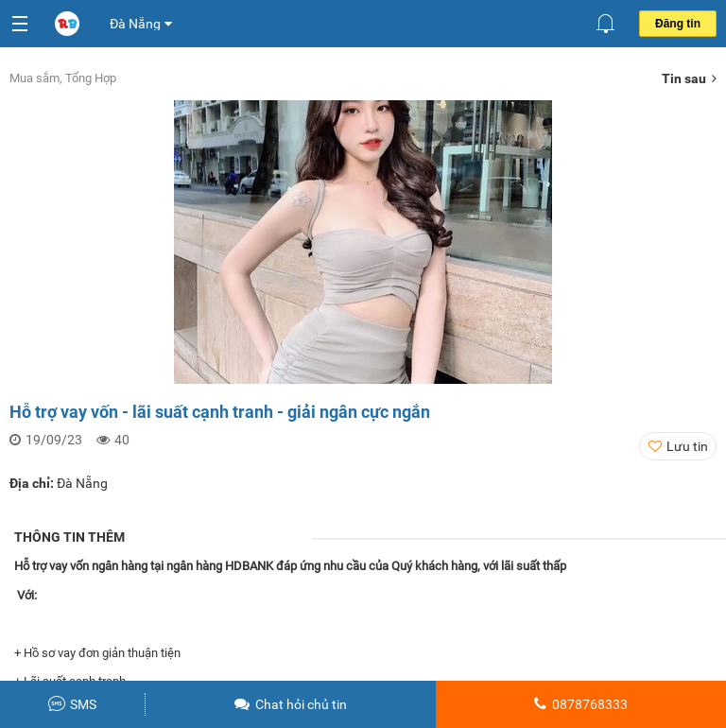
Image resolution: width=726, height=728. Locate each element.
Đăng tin (678, 24)
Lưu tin (687, 446)
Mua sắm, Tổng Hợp (63, 78)
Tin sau (689, 78)
